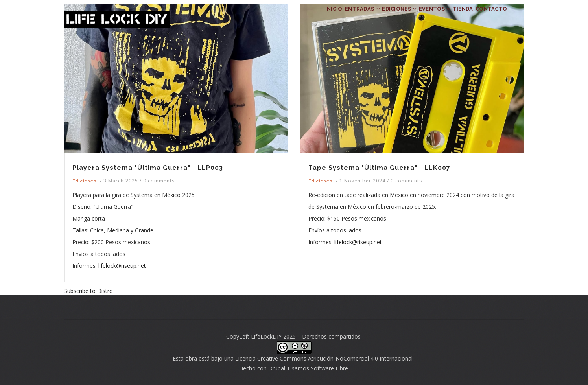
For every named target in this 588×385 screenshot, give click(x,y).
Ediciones (84, 181)
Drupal (277, 368)
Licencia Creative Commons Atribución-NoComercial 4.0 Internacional (324, 358)
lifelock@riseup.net (122, 266)
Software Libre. (330, 368)
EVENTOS (412, 18)
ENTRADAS (320, 18)
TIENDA (450, 18)
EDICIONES (367, 18)
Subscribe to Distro (88, 291)
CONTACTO (487, 18)
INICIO (283, 18)
